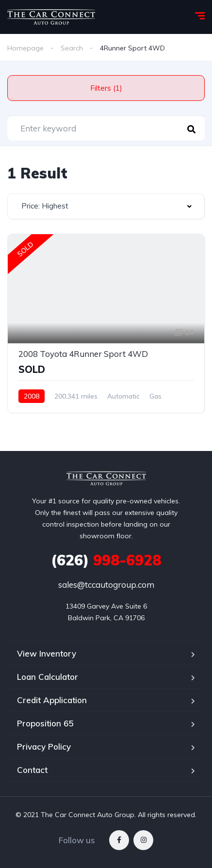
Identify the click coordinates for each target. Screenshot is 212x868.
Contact (32, 770)
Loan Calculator (48, 677)
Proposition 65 (45, 723)
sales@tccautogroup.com (106, 585)
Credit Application (52, 700)
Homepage (25, 48)
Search (72, 48)
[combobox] (106, 206)
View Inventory (47, 653)
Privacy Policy (44, 747)
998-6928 (106, 560)
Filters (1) (106, 88)
